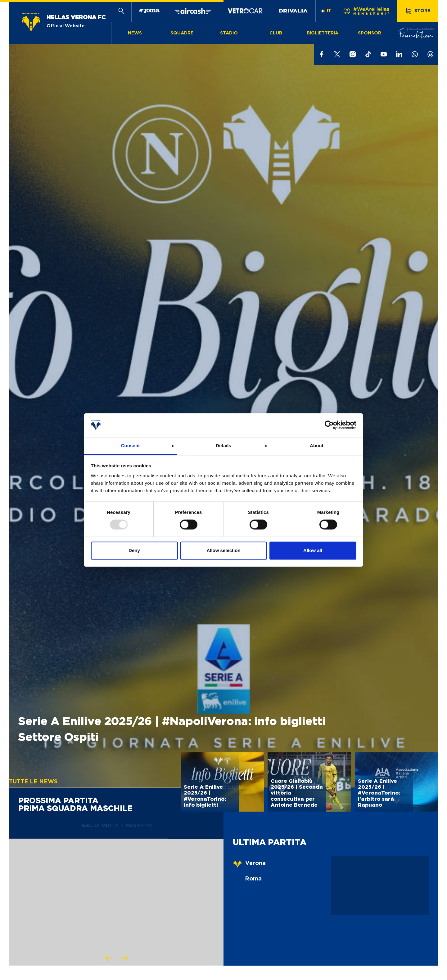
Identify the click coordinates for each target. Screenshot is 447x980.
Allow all (313, 550)
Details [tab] (223, 445)
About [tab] (317, 445)
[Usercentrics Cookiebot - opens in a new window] (329, 425)
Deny (134, 550)
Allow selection (223, 550)
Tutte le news (33, 782)
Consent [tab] (131, 445)
